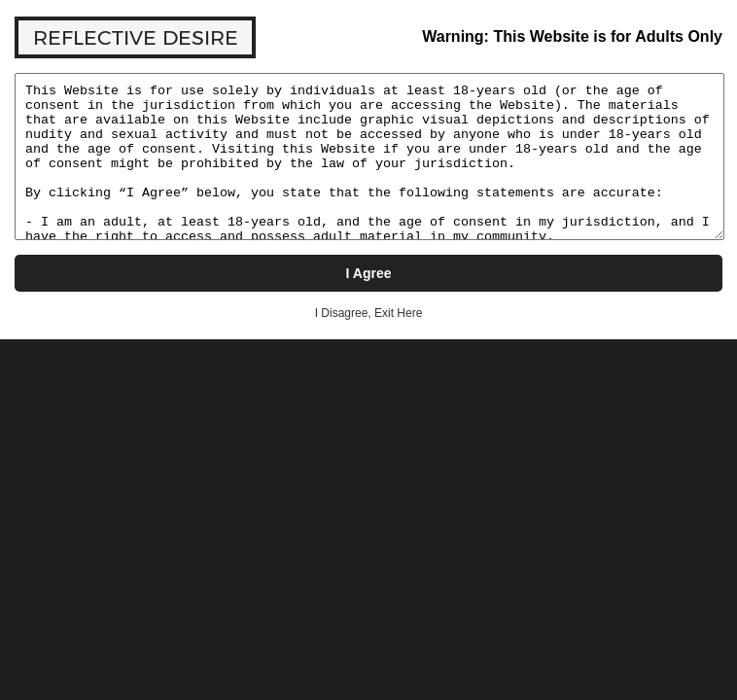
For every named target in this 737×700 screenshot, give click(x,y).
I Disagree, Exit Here (369, 313)
